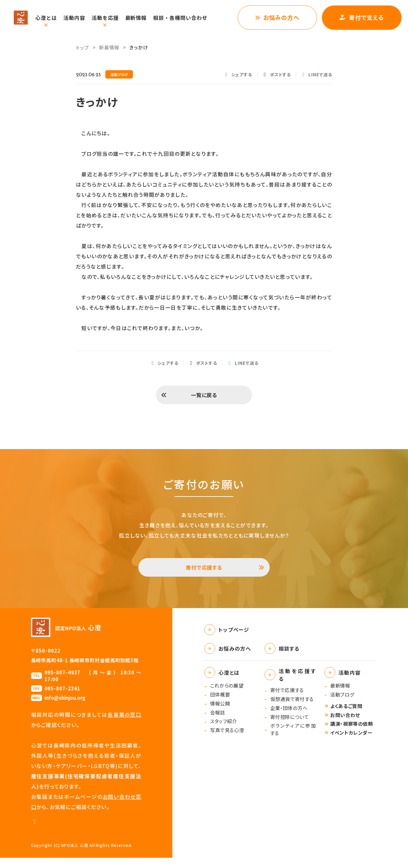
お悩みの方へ (281, 17)
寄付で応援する (204, 575)
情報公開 (220, 714)
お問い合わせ (345, 725)
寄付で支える (367, 17)
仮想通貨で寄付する (292, 709)
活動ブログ (342, 705)
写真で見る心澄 (227, 740)
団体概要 (220, 705)
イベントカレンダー (351, 743)
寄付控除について (290, 727)
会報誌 (218, 723)
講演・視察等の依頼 (351, 734)
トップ (83, 48)
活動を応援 (112, 18)
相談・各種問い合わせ (187, 18)
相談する (289, 659)
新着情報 (109, 47)
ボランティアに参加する (293, 739)
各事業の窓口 (125, 725)
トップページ (234, 640)
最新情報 (143, 18)
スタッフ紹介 (224, 731)
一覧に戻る (204, 397)
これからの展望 (227, 696)
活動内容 (81, 18)
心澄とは (53, 18)
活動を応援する (297, 685)
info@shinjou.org (65, 708)
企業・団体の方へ (289, 718)
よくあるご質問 (346, 716)
